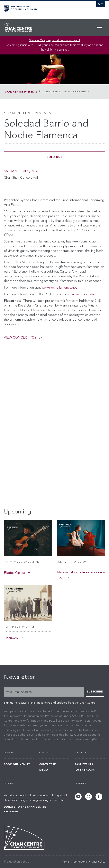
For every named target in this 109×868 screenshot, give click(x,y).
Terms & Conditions (75, 862)
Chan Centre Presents (21, 92)
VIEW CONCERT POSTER (23, 338)
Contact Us (48, 764)
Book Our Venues (17, 764)
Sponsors (11, 812)
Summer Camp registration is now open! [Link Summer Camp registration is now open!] (55, 40)
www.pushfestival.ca (87, 294)
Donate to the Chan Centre (25, 807)
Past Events (84, 764)
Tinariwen (11, 638)
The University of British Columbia (39, 8)
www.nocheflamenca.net (59, 288)
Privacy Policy (97, 862)
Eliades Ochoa (14, 573)
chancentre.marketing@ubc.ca (84, 740)
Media (44, 770)
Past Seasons (85, 770)
